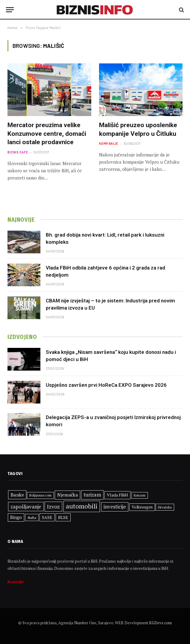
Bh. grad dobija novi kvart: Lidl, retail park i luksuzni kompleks (105, 238)
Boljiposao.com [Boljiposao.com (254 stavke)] (40, 495)
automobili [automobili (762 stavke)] (82, 506)
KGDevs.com (160, 623)
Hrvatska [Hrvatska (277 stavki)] (165, 507)
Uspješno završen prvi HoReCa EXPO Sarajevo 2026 (106, 385)
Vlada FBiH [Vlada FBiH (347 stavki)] (117, 495)
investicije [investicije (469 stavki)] (115, 507)
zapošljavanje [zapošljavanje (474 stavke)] (26, 507)
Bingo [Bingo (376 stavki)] (16, 517)
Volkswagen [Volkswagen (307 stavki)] (142, 507)
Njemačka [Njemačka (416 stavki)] (67, 495)
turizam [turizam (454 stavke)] (92, 495)
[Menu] (10, 10)
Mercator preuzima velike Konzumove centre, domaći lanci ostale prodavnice (47, 134)
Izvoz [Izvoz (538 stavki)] (53, 506)
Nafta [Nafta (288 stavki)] (32, 517)
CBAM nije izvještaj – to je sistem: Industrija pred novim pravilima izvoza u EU (110, 304)
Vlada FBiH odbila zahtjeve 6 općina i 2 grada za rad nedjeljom (105, 271)
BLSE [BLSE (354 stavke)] (63, 517)
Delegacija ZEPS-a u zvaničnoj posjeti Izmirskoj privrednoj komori (113, 421)
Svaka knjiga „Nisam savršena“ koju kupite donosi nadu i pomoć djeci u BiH (111, 356)
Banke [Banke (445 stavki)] (17, 495)
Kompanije (109, 143)
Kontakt (16, 582)
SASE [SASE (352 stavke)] (47, 517)
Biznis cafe (18, 152)
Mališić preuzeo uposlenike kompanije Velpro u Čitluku (138, 129)
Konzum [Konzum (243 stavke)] (140, 495)
